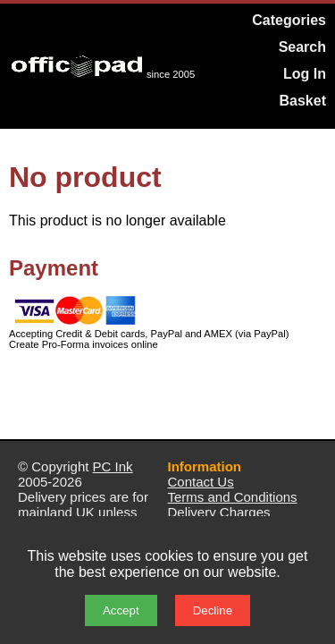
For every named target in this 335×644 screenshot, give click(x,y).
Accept (121, 610)
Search (302, 47)
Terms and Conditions (233, 497)
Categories (289, 20)
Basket (303, 101)
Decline (213, 610)
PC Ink (113, 466)
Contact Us (201, 482)
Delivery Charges (219, 512)
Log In (305, 74)
